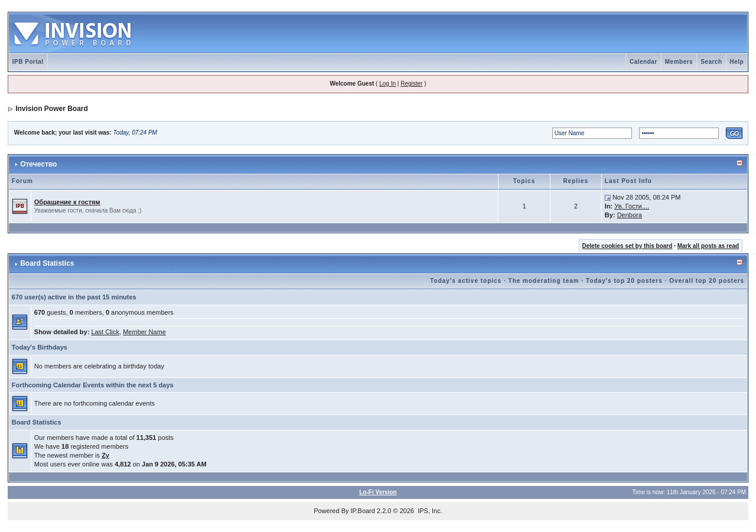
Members (679, 62)
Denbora (630, 215)
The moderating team (544, 281)
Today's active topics (466, 281)
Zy (105, 455)
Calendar (643, 62)
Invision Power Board (52, 109)
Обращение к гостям (67, 202)
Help (737, 62)
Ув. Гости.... (632, 206)
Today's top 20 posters (624, 281)
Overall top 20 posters (707, 281)
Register (411, 84)
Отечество (38, 164)
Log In (387, 84)
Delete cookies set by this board (628, 246)
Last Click (105, 332)
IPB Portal (28, 62)
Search (711, 62)
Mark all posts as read (708, 246)
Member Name (144, 332)
